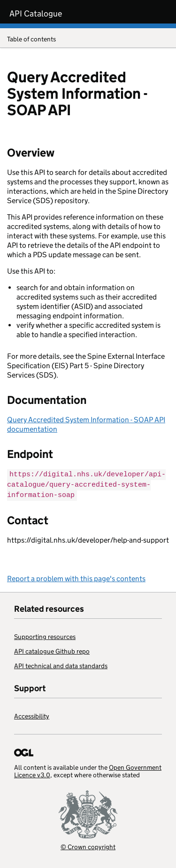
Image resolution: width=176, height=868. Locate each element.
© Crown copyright (88, 845)
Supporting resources (45, 635)
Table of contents (88, 40)
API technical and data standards (61, 664)
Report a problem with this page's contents (76, 577)
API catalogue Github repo (52, 650)
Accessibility (32, 715)
